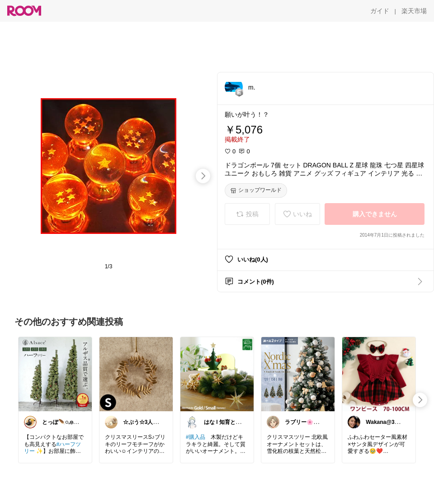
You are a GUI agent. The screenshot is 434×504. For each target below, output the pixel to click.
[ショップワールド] (256, 190)
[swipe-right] (203, 176)
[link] (55, 374)
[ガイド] (380, 11)
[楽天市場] (414, 11)
